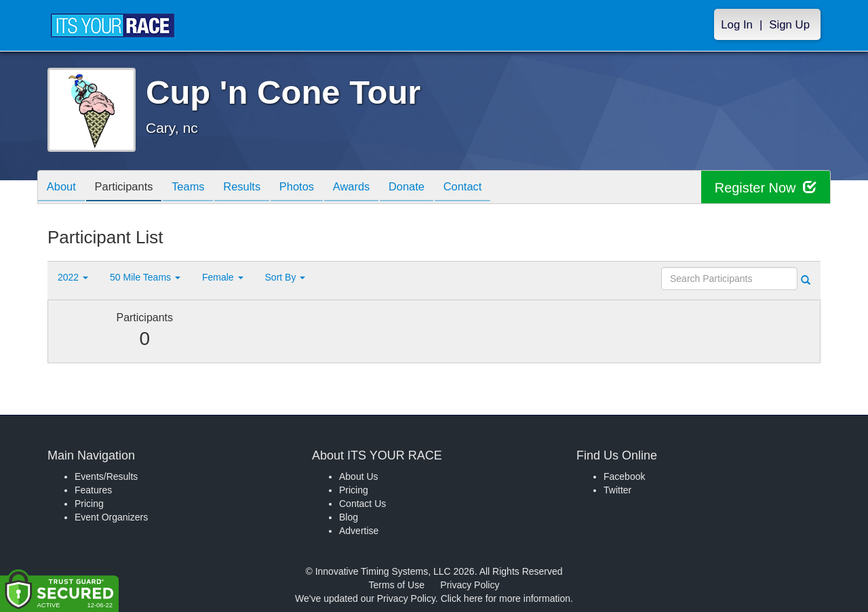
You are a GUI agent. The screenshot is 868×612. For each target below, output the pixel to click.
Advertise (359, 531)
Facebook (624, 476)
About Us (359, 476)
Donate (431, 188)
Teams (198, 188)
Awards (372, 188)
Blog (349, 517)
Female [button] (223, 277)
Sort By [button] (285, 277)
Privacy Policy (470, 585)
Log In (737, 25)
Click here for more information (506, 598)
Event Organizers (111, 517)
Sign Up (789, 25)
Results (255, 188)
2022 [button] (73, 277)
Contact (490, 188)
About (63, 188)
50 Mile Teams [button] (145, 277)
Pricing (89, 504)
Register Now (765, 187)
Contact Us (362, 504)
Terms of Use (397, 585)
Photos (313, 188)
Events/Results (106, 476)
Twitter (617, 490)
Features (93, 490)
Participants (130, 188)
